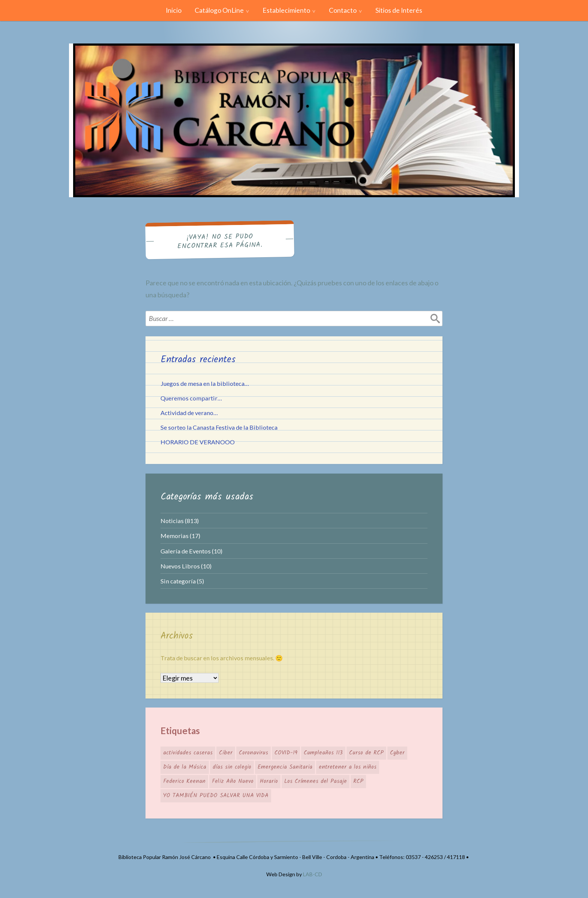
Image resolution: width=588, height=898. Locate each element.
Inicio (174, 10)
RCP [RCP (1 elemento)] (358, 781)
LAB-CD (313, 874)
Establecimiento (286, 10)
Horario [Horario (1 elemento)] (269, 781)
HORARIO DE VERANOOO (198, 442)
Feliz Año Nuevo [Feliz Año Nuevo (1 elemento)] (233, 781)
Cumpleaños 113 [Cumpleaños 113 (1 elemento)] (323, 753)
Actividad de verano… (189, 413)
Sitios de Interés (399, 10)
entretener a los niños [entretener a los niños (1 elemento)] (348, 767)
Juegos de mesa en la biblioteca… (205, 383)
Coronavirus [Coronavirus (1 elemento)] (253, 753)
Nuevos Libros (180, 566)
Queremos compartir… (191, 398)
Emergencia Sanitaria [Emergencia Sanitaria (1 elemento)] (285, 767)
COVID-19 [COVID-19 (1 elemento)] (286, 753)
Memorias (175, 536)
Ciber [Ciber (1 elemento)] (226, 753)
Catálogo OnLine (219, 10)
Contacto (343, 10)
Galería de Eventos (186, 551)
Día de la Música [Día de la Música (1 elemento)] (185, 767)
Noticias (172, 521)
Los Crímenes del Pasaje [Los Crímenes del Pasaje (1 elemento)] (316, 781)
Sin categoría (178, 581)
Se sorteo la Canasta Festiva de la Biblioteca (219, 427)
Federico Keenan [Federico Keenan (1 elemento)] (184, 781)
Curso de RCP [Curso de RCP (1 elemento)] (366, 753)
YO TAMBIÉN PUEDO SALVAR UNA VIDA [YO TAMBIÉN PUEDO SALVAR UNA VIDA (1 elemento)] (216, 796)
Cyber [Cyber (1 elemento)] (397, 753)
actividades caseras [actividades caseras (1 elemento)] (188, 753)
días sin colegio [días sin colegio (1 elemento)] (232, 767)
